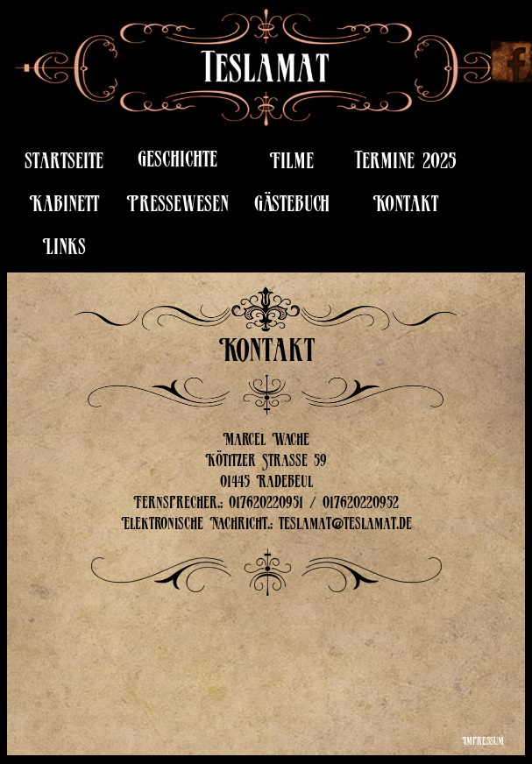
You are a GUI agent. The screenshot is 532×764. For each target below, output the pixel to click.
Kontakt (405, 207)
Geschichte (177, 163)
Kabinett (64, 207)
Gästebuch (292, 207)
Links (64, 250)
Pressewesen (177, 207)
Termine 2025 (406, 164)
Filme (291, 164)
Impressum (483, 743)
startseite (64, 164)
